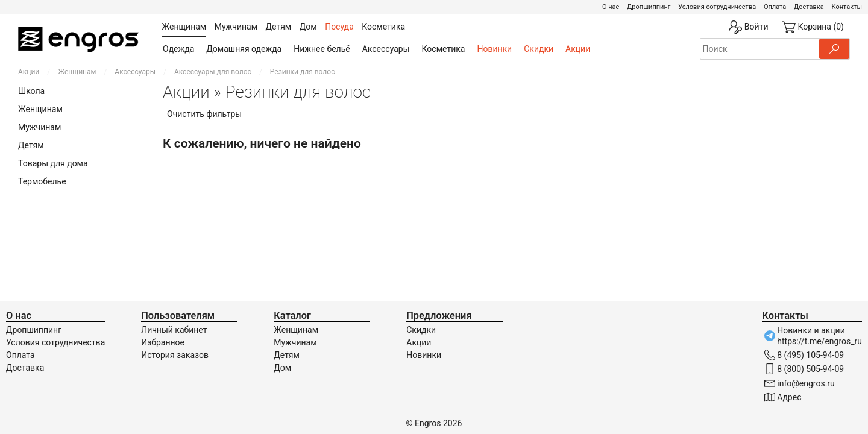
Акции (578, 49)
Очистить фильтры (204, 114)
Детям (31, 145)
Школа (31, 91)
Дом (282, 368)
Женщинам (77, 72)
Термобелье (42, 181)
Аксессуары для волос (213, 72)
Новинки (494, 49)
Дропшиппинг (649, 7)
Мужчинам (39, 127)
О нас (611, 7)
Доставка (809, 7)
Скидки (539, 49)
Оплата (775, 7)
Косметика (444, 49)
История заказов (175, 355)
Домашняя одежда (244, 49)
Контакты (847, 7)
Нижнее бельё (322, 49)
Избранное (163, 342)
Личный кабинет (174, 330)
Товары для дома (53, 163)
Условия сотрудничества (717, 7)
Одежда (178, 49)
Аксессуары (386, 49)
